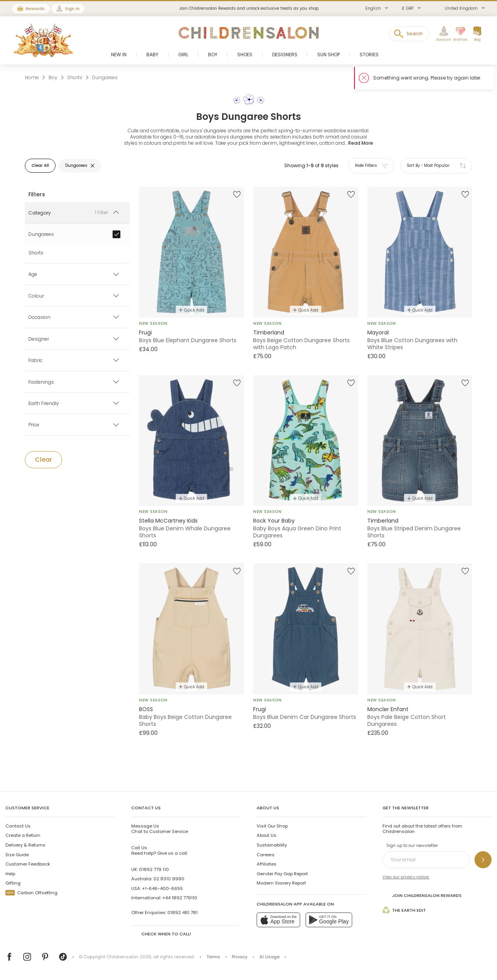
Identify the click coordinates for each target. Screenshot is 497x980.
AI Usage (269, 957)
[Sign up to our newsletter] (483, 860)
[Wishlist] (459, 34)
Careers (266, 855)
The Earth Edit (404, 910)
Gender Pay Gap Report (282, 874)
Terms (213, 957)
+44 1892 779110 (180, 898)
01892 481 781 (182, 912)
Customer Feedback (28, 864)
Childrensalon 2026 (129, 957)
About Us (267, 835)
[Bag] (477, 34)
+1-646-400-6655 (162, 888)
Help (10, 874)
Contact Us (18, 826)
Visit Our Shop (272, 826)
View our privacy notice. (406, 877)
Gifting (13, 883)
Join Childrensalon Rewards (422, 895)
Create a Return (23, 835)
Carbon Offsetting (31, 893)
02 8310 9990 (169, 879)
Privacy (240, 957)
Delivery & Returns (25, 845)
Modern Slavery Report (281, 883)
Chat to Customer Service (160, 829)
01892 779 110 (154, 869)
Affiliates (267, 864)
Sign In (72, 9)
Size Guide (17, 855)
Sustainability (272, 845)
